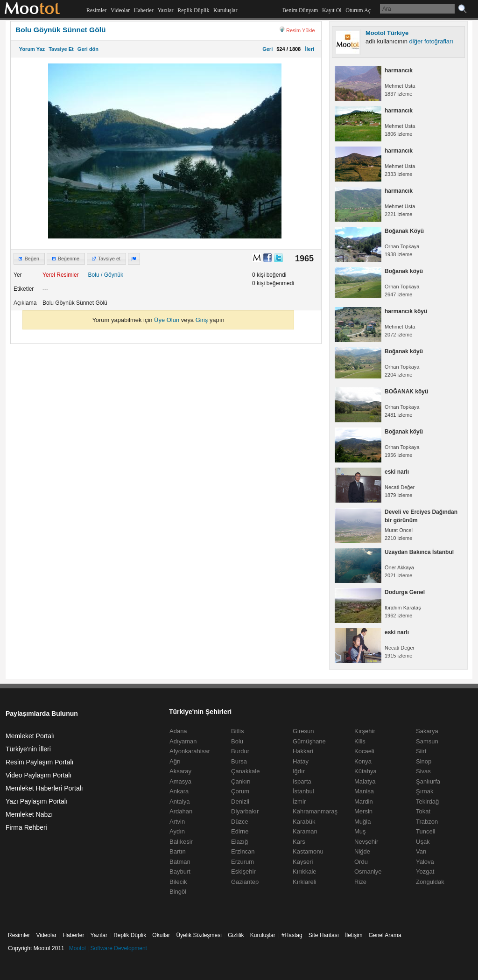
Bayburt (180, 871)
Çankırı (241, 781)
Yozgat (425, 871)
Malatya (365, 781)
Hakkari (303, 751)
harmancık (399, 70)
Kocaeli (364, 751)
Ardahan (181, 811)
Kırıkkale (305, 871)
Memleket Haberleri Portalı (44, 788)
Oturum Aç (358, 10)
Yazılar (165, 10)
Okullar (161, 935)
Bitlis (237, 731)
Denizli (240, 801)
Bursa (239, 761)
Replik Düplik (193, 10)
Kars (299, 842)
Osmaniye (368, 871)
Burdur (240, 751)
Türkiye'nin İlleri (28, 749)
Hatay (301, 761)
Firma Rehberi (26, 827)
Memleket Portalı (30, 736)
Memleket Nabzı (29, 814)
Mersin (363, 811)
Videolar (120, 10)
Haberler (144, 10)
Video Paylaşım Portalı (39, 775)
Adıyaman (183, 741)
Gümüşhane (309, 741)
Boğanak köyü (404, 271)
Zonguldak (430, 882)
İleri (308, 49)
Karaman (305, 831)
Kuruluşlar (225, 10)
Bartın (178, 851)
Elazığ (239, 842)
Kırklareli (305, 882)
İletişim (354, 935)
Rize (360, 882)
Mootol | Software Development (108, 948)
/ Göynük (112, 275)
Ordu (361, 862)
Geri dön (88, 49)
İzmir (299, 801)
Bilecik (178, 882)
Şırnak (425, 791)
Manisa (364, 791)
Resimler (96, 10)
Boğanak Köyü (404, 231)
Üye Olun (167, 320)
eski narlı (397, 472)
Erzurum (243, 862)
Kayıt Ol (332, 10)
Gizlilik (236, 935)
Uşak (423, 842)
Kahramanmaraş (315, 811)
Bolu (94, 275)
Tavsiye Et (61, 49)
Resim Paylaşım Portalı (39, 762)
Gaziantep (245, 882)
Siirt (421, 751)
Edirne (240, 831)
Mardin (364, 801)
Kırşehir (365, 731)
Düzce (240, 822)
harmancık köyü (406, 311)
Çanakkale (245, 771)
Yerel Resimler (61, 275)
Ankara (179, 791)
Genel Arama (385, 935)
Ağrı (175, 761)
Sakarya (427, 731)
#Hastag (292, 935)
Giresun (303, 731)
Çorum (240, 791)
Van (421, 851)
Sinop (424, 761)
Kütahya (366, 771)
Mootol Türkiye (387, 33)
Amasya (180, 781)
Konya (363, 761)
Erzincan (243, 851)
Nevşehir (366, 842)
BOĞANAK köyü (406, 392)
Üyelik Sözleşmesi (199, 935)
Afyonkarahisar (190, 751)
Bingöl (178, 892)
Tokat (423, 811)
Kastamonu (308, 851)
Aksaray (180, 771)
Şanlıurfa (428, 781)
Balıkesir (181, 842)
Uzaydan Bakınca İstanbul (419, 552)
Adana (178, 731)
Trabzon (427, 822)
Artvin (177, 822)
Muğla (362, 822)
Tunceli (425, 831)
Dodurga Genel (405, 592)
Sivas (423, 771)
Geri (267, 49)
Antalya (179, 801)
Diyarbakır (245, 811)
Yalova (425, 862)
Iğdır (299, 771)
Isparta (302, 781)
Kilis (360, 741)
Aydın (177, 831)
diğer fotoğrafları (431, 41)
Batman (180, 862)
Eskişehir (243, 871)
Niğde (362, 851)
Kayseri (303, 862)
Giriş (202, 320)
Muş (360, 831)
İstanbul (303, 791)
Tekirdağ (427, 801)
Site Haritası (324, 935)
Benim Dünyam (300, 10)
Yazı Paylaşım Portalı (37, 801)
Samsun (427, 741)
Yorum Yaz (32, 49)
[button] (29, 259)
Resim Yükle (301, 30)
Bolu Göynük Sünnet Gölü (60, 30)
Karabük (304, 822)
